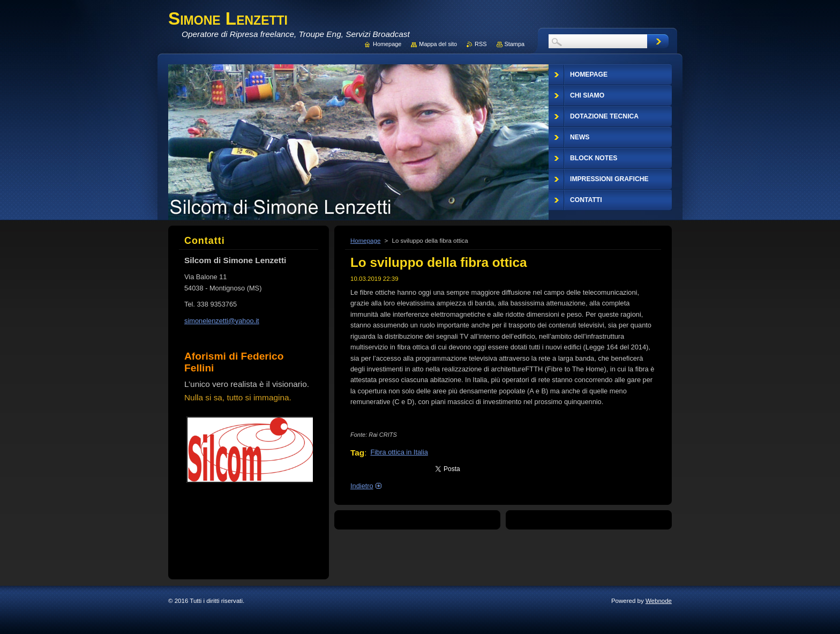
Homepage (365, 241)
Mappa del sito (438, 44)
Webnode (659, 601)
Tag (357, 453)
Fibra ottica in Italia (399, 452)
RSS (481, 44)
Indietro (362, 486)
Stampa (515, 44)
